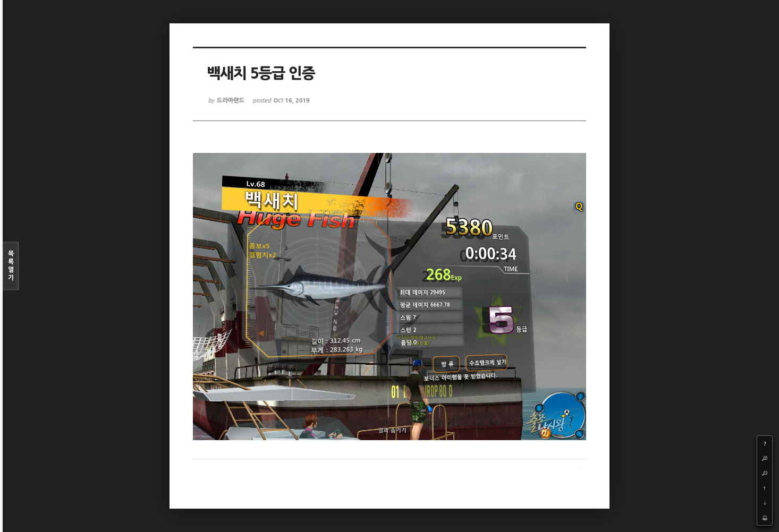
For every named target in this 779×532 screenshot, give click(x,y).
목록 (11, 266)
